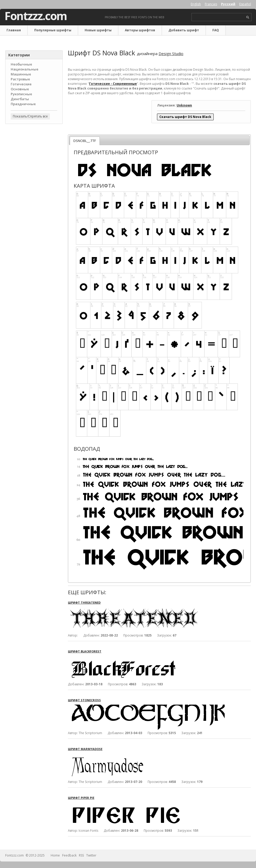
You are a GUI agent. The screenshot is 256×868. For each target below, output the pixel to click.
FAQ (216, 30)
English (196, 4)
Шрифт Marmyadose (85, 749)
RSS (81, 855)
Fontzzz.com (36, 16)
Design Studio (171, 53)
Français (211, 4)
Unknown (184, 105)
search (248, 17)
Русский (228, 4)
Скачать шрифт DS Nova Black (185, 117)
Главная (14, 30)
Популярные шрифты (53, 30)
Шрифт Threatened (84, 602)
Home (55, 855)
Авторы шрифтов (140, 30)
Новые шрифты (98, 30)
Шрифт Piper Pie (81, 798)
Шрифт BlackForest (85, 651)
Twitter (91, 855)
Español (245, 4)
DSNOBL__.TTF (85, 141)
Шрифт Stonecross (84, 700)
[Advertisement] (34, 159)
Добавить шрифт (184, 30)
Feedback (69, 855)
